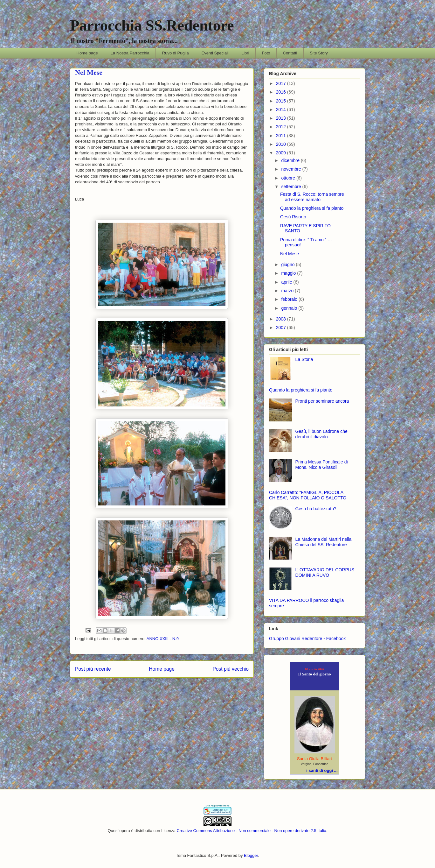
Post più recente (93, 669)
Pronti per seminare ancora (322, 401)
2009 (282, 153)
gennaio (290, 308)
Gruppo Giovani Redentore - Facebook (307, 639)
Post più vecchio (231, 669)
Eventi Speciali (215, 53)
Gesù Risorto (293, 217)
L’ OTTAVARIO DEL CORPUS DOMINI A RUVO (325, 572)
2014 (282, 109)
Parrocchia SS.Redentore (152, 25)
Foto (266, 53)
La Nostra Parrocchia (130, 53)
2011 (282, 136)
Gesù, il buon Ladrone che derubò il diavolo (321, 434)
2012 (282, 127)
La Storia (304, 359)
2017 (282, 83)
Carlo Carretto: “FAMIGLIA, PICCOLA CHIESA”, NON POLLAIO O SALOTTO (308, 495)
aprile (287, 282)
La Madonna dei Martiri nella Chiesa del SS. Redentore (324, 542)
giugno (288, 265)
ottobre (289, 178)
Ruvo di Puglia (176, 53)
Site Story (319, 53)
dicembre (291, 160)
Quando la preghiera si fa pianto (312, 208)
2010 (282, 144)
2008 (282, 319)
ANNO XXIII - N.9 (163, 639)
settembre (292, 187)
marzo (288, 291)
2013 (282, 118)
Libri (245, 53)
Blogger (251, 855)
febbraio (290, 299)
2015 (282, 101)
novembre (292, 169)
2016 (282, 92)
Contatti (290, 53)
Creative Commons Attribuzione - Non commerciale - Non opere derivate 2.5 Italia (252, 831)
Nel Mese (290, 254)
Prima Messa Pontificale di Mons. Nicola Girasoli (322, 465)
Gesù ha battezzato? (316, 509)
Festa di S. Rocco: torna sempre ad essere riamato (312, 197)
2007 (282, 328)
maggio (289, 273)
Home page (87, 53)
